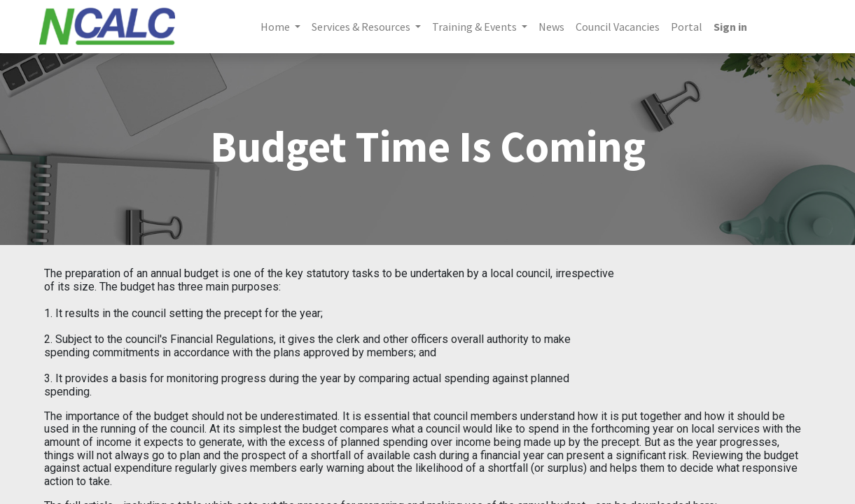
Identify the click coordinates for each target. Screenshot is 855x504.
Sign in (730, 27)
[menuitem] (551, 27)
